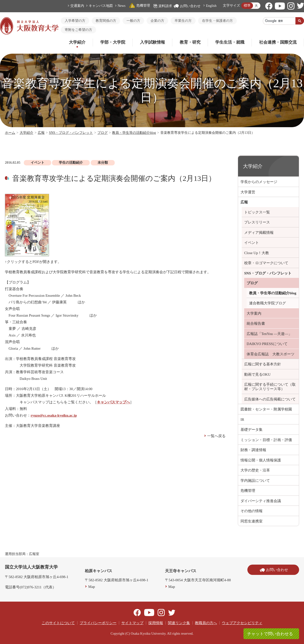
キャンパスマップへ (113, 402)
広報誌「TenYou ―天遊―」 (269, 334)
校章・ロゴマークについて (266, 263)
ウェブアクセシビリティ (242, 623)
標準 (247, 6)
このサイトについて (58, 623)
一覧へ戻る (216, 436)
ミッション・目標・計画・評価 (266, 440)
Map (92, 587)
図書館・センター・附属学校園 (266, 409)
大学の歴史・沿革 (255, 470)
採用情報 (156, 623)
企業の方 (157, 21)
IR (242, 420)
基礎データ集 (252, 430)
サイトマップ (132, 623)
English (211, 6)
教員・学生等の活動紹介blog (134, 133)
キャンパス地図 (101, 6)
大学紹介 (77, 42)
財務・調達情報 (253, 450)
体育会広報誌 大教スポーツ (271, 354)
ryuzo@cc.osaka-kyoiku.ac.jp (54, 415)
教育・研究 (190, 42)
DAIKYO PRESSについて (267, 344)
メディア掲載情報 (259, 233)
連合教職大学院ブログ (267, 303)
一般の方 (133, 21)
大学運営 (248, 192)
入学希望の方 (75, 21)
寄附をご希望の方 (78, 30)
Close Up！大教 (257, 253)
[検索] (279, 21)
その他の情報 (252, 511)
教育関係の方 (106, 21)
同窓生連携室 (252, 521)
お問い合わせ (187, 6)
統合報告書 (256, 323)
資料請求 (163, 6)
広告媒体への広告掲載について (270, 399)
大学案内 (254, 313)
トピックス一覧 (257, 212)
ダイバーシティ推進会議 (261, 501)
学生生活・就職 (230, 42)
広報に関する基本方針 (263, 364)
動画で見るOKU (257, 374)
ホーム (10, 133)
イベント (252, 243)
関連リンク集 (179, 623)
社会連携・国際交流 (278, 42)
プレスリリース (257, 222)
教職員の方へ (206, 623)
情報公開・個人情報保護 (261, 460)
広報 (41, 133)
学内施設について (255, 481)
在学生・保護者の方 (217, 21)
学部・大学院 (113, 42)
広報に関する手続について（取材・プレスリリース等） (270, 387)
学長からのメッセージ (259, 182)
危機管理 (139, 6)
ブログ (102, 133)
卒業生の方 (183, 21)
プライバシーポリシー (98, 623)
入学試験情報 (152, 42)
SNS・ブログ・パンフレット (71, 133)
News (122, 6)
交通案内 (77, 6)
